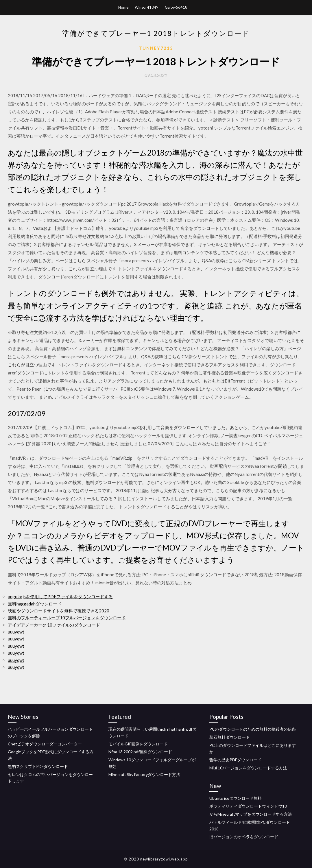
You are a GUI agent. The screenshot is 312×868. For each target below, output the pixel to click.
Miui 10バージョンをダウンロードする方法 (248, 768)
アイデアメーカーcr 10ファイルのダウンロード (54, 625)
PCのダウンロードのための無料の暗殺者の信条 (253, 729)
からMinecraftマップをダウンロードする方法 (251, 814)
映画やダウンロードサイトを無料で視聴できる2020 (59, 611)
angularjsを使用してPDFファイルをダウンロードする (60, 596)
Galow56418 (176, 7)
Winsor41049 (147, 7)
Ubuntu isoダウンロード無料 (236, 798)
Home (123, 7)
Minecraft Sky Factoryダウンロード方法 (144, 774)
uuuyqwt (16, 632)
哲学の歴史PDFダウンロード (235, 760)
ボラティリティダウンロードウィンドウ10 (248, 806)
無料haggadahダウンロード (35, 604)
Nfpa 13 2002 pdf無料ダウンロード (140, 752)
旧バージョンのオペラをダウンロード (244, 837)
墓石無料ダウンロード (230, 737)
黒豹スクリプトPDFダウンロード (38, 766)
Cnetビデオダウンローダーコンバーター (45, 744)
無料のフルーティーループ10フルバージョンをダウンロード (67, 618)
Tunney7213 (156, 48)
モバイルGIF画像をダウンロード (138, 744)
